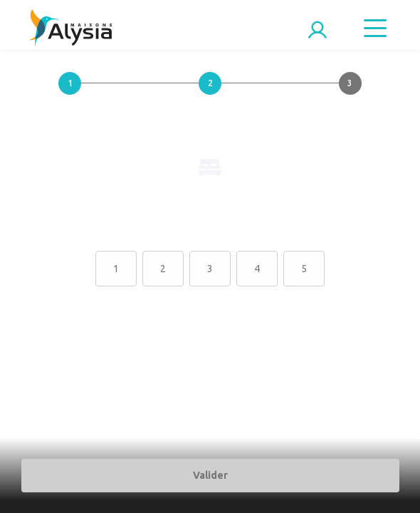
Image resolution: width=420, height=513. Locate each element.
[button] (70, 95)
